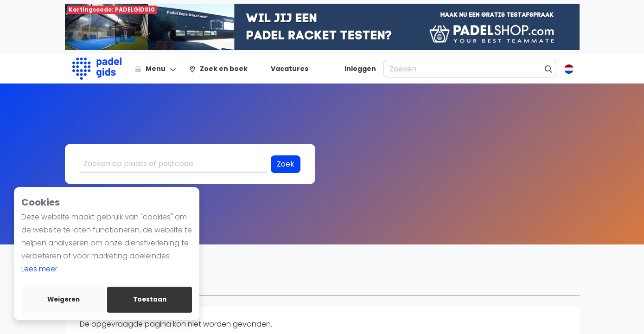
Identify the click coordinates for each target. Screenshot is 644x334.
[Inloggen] (360, 69)
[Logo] (97, 69)
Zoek (286, 164)
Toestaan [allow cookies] (150, 299)
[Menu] (156, 69)
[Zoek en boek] (218, 69)
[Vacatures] (284, 69)
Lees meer (39, 269)
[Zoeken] (549, 69)
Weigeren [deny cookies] (64, 299)
